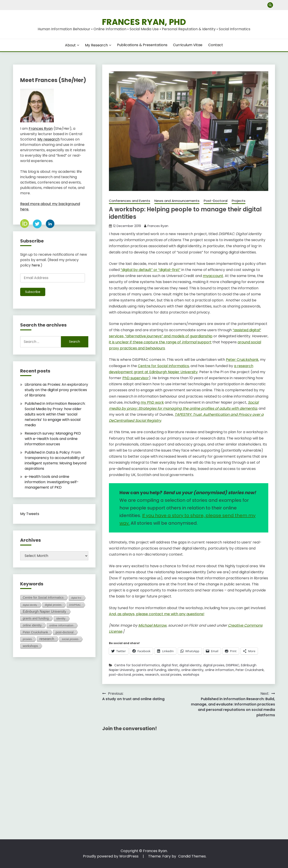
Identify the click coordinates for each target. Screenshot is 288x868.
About (70, 45)
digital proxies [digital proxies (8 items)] (53, 605)
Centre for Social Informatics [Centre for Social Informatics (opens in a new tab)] (163, 366)
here (36, 265)
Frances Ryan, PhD (144, 22)
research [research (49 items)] (47, 639)
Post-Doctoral (216, 201)
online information (220, 670)
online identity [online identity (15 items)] (32, 625)
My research (49, 139)
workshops (191, 675)
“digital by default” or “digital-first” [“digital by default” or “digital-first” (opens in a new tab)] (150, 270)
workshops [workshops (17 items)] (30, 646)
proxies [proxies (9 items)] (27, 639)
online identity (192, 670)
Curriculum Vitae (188, 45)
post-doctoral (120, 675)
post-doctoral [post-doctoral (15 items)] (65, 632)
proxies (138, 675)
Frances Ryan (158, 226)
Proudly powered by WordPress (111, 856)
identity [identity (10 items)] (61, 618)
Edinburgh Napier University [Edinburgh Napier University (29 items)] (45, 611)
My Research (96, 45)
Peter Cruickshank (250, 670)
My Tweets (30, 514)
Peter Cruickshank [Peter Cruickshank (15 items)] (36, 632)
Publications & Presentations (142, 45)
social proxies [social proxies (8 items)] (70, 639)
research (152, 675)
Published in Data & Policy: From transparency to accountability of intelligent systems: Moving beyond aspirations (55, 460)
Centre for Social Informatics (137, 665)
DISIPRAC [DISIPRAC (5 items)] (75, 605)
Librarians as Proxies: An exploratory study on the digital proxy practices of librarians (56, 390)
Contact (216, 45)
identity (174, 670)
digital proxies (214, 665)
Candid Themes (192, 856)
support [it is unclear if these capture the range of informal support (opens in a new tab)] (204, 342)
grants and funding (151, 670)
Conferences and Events (130, 201)
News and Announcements (177, 201)
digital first (170, 665)
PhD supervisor (136, 378)
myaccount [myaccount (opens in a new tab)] (213, 276)
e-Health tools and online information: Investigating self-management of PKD (52, 482)
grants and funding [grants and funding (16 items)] (36, 618)
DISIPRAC (233, 665)
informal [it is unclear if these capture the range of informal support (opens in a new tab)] (189, 342)
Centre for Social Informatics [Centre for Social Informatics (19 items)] (43, 597)
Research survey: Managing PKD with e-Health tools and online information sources (53, 439)
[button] (189, 131)
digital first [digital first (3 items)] (76, 598)
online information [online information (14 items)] (61, 625)
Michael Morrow (152, 625)
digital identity (190, 665)
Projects (239, 201)
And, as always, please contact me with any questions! (157, 614)
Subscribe (33, 292)
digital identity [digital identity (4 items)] (30, 605)
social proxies (171, 675)
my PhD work (152, 402)
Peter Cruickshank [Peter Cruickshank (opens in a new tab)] (242, 360)
